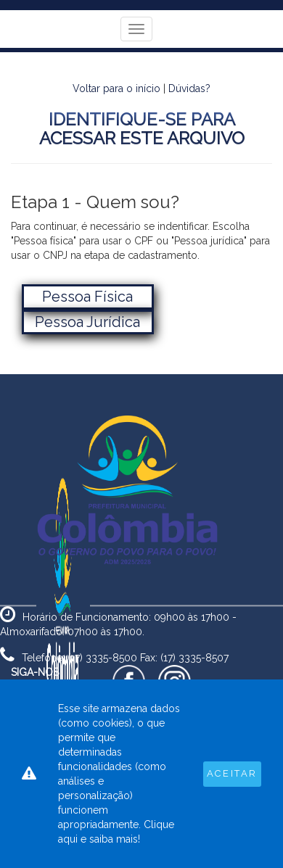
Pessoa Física (87, 297)
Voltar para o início (116, 88)
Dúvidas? (189, 88)
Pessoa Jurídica (87, 322)
